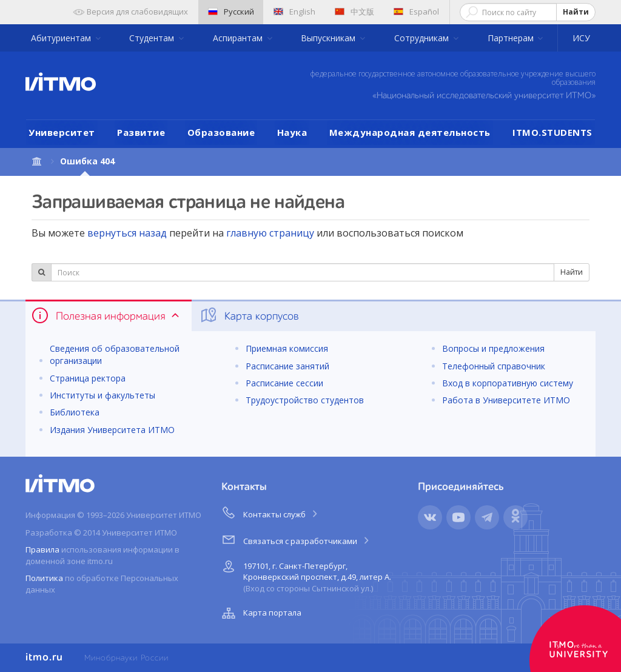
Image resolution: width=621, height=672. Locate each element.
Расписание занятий (287, 366)
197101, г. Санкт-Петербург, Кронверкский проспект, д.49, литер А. (305, 575)
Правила (42, 549)
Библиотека (75, 412)
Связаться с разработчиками (296, 539)
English (294, 12)
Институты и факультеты (102, 395)
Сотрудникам (423, 38)
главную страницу (270, 233)
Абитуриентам (62, 38)
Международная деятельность (410, 132)
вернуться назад (127, 233)
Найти (576, 12)
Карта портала (260, 613)
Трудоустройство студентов (305, 400)
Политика (44, 578)
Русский (231, 12)
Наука (292, 132)
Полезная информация (106, 315)
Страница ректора (88, 378)
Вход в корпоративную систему (508, 383)
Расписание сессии (284, 383)
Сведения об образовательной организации (115, 354)
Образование (221, 132)
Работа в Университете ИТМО (506, 400)
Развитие (141, 132)
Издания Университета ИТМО (112, 430)
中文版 (354, 12)
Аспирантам (239, 38)
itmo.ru (44, 657)
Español (416, 12)
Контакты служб (270, 512)
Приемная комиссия (287, 348)
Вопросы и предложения (493, 348)
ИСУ (581, 38)
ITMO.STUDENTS (552, 132)
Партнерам (512, 38)
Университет (62, 132)
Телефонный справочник (494, 366)
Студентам (153, 38)
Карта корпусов (249, 315)
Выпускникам (329, 38)
